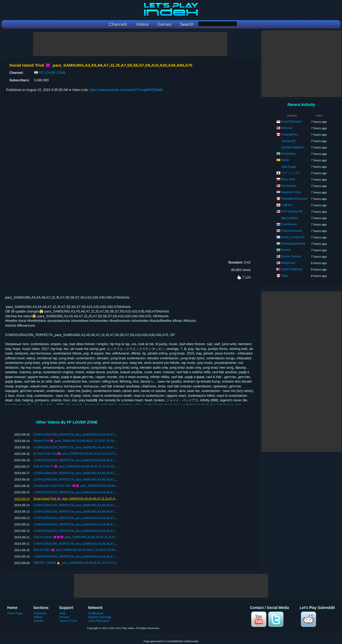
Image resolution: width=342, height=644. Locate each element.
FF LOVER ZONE (53, 73)
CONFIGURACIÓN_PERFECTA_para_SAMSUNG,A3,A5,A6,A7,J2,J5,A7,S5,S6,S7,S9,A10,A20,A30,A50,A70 (103, 435)
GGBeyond (96, 613)
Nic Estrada (289, 186)
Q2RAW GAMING (293, 147)
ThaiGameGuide (292, 231)
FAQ (63, 613)
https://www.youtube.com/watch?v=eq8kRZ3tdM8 (126, 90)
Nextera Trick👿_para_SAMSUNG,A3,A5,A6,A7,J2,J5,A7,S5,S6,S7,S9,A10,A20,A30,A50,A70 (92, 441)
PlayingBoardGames (294, 199)
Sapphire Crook (291, 192)
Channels (40, 613)
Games (38, 621)
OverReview (289, 224)
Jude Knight (289, 167)
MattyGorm (288, 263)
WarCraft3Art (289, 218)
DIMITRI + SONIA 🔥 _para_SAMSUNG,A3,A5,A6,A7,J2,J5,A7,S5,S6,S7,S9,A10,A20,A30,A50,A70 (96, 563)
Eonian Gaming (291, 256)
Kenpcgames (290, 134)
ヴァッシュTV (291, 173)
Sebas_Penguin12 (293, 237)
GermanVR (288, 141)
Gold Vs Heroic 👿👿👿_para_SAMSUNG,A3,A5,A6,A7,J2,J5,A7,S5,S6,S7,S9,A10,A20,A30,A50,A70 (98, 537)
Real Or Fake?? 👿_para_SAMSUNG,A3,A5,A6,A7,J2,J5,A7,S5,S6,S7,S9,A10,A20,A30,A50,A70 (95, 466)
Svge (285, 276)
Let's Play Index (99, 621)
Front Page (15, 613)
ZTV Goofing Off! (292, 211)
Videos (38, 617)
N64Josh (287, 128)
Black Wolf (288, 179)
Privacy (65, 617)
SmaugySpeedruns (293, 243)
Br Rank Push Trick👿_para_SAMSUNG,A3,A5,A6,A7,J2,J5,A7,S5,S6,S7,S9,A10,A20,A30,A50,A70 (96, 454)
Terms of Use (68, 621)
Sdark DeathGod (292, 269)
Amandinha (288, 154)
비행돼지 (287, 205)
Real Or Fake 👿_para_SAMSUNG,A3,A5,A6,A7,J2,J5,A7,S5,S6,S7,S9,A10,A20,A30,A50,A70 (93, 550)
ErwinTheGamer (292, 121)
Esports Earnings (100, 617)
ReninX (286, 250)
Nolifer (285, 160)
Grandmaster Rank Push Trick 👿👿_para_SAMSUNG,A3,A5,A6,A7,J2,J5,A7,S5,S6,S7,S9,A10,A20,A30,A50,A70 (105, 486)
